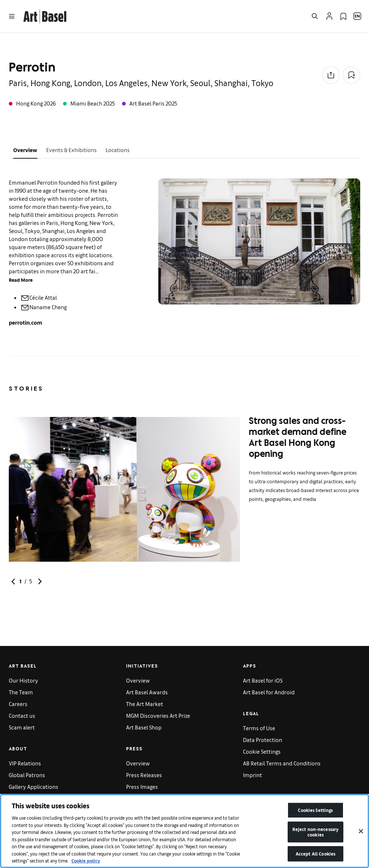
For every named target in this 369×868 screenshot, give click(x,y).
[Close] (361, 834)
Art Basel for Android (269, 692)
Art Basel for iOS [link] (263, 680)
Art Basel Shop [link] (144, 727)
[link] (45, 15)
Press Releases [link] (144, 775)
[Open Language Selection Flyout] (357, 16)
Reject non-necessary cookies (316, 835)
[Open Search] (315, 16)
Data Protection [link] (263, 740)
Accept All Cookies (316, 857)
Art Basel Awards (147, 692)
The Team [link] (21, 692)
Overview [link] (138, 680)
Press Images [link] (142, 786)
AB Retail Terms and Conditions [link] (282, 763)
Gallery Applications (34, 786)
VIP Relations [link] (25, 763)
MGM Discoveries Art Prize (158, 715)
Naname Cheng (44, 307)
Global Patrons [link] (27, 775)
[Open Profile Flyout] (329, 16)
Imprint (252, 775)
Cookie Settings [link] (262, 751)
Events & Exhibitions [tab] (71, 150)
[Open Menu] (12, 16)
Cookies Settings (315, 813)
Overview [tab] (25, 150)
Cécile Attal (39, 297)
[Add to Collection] (351, 75)
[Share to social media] (331, 75)
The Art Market (145, 704)
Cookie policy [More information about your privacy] (86, 864)
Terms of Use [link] (259, 728)
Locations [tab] (118, 150)
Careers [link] (18, 704)
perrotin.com (25, 322)
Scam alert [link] (22, 727)
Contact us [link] (22, 715)
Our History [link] (23, 680)
